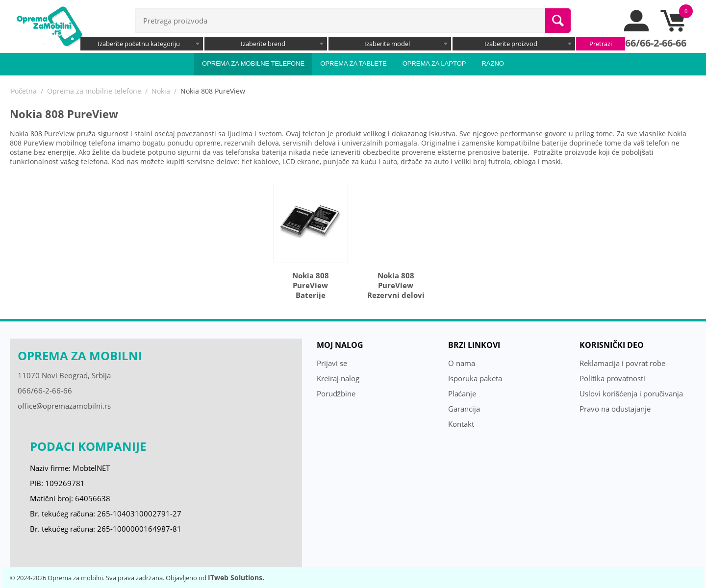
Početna (24, 91)
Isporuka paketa (475, 378)
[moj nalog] (637, 29)
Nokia (161, 91)
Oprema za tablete (353, 63)
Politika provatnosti (612, 378)
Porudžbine (336, 393)
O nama (462, 363)
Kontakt (461, 424)
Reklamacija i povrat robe (622, 363)
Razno (493, 63)
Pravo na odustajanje (615, 409)
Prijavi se (332, 363)
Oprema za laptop (434, 63)
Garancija (464, 409)
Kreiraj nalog (338, 378)
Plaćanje (462, 393)
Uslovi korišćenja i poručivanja (631, 393)
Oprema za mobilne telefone (253, 63)
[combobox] (142, 44)
